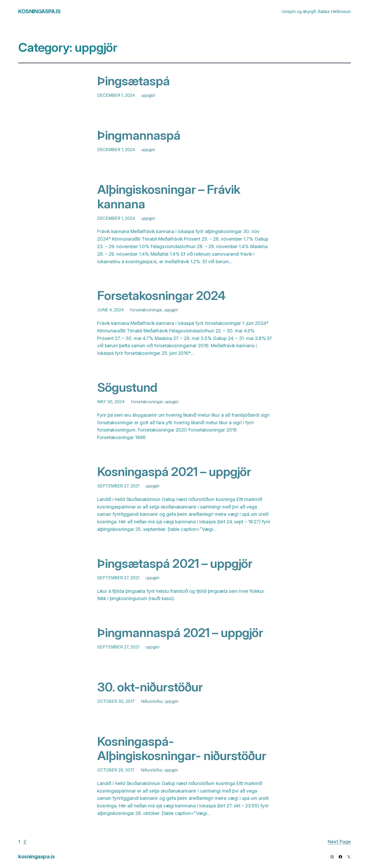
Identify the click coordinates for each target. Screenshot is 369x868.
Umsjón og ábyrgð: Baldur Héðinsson (316, 11)
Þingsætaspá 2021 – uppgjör (175, 563)
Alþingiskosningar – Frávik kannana (169, 196)
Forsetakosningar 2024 (161, 295)
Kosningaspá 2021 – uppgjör (174, 471)
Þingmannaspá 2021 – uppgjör (180, 632)
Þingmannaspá (139, 135)
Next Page (339, 842)
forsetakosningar (146, 310)
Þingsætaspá (133, 81)
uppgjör (148, 95)
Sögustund (127, 387)
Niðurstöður (152, 701)
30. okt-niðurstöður (150, 687)
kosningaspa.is (39, 11)
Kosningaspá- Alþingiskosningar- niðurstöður (182, 748)
